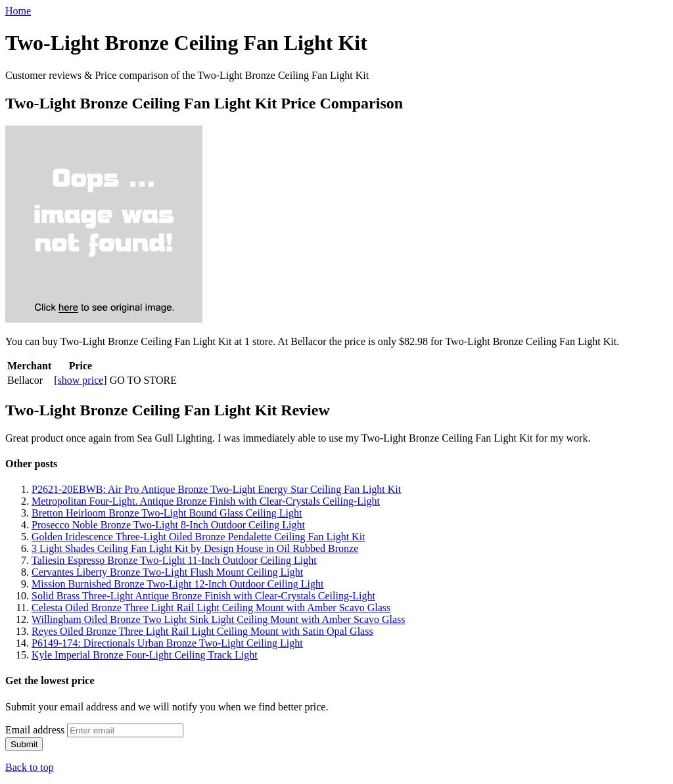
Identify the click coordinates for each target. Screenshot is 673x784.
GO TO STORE (143, 380)
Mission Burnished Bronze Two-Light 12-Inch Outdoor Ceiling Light (177, 584)
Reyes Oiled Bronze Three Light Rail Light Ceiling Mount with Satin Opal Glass (202, 631)
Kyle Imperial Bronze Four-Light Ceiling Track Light (145, 655)
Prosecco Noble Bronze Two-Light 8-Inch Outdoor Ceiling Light (168, 525)
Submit (24, 744)
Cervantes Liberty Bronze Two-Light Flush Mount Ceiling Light (167, 572)
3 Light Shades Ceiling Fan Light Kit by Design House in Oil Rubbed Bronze (195, 548)
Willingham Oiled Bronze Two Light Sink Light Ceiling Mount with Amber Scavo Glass (219, 619)
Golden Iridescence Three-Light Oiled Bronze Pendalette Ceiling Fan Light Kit (198, 537)
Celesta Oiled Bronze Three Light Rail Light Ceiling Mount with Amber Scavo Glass (211, 608)
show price (81, 380)
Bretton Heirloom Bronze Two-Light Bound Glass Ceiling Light (167, 513)
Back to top (30, 767)
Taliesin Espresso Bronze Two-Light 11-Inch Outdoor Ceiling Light (174, 560)
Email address (35, 730)
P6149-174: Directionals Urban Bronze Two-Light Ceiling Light (167, 643)
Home (18, 11)
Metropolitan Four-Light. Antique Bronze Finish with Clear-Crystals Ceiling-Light (206, 501)
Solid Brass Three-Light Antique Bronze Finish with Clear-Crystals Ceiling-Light (203, 596)
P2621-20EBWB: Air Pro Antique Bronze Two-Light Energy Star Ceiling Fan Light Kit (216, 489)
